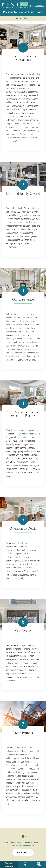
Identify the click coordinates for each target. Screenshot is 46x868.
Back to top (21, 853)
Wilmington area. (28, 360)
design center (21, 434)
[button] (32, 8)
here (14, 141)
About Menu (22, 18)
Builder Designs (26, 846)
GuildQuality (11, 92)
